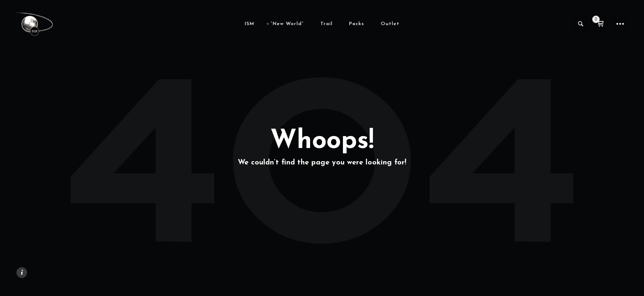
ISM (250, 24)
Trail (327, 24)
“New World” (287, 24)
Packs (357, 24)
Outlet (390, 24)
